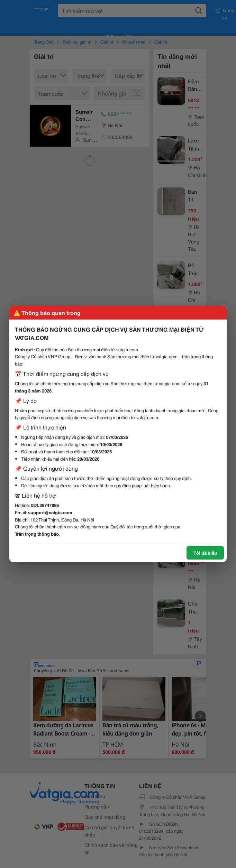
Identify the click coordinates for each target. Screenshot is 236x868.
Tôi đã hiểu (205, 553)
